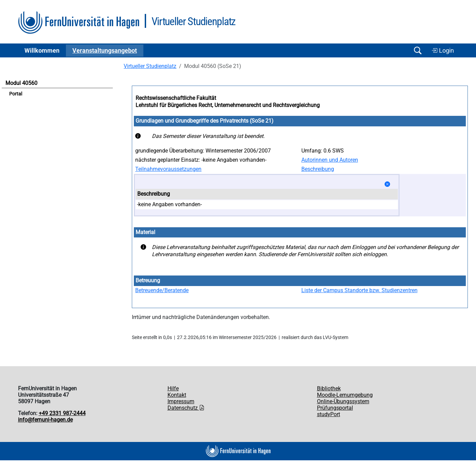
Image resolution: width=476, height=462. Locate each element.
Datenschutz (186, 408)
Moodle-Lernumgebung (345, 395)
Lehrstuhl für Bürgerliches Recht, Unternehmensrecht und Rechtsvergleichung (228, 105)
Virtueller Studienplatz (150, 66)
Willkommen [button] (42, 51)
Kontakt (177, 395)
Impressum (181, 401)
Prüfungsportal (335, 408)
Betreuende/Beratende (162, 290)
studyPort (329, 414)
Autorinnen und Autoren (330, 160)
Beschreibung (318, 169)
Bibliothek (329, 388)
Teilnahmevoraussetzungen (168, 169)
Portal (16, 94)
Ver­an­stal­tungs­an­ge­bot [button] (105, 51)
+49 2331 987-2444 (62, 413)
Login (443, 51)
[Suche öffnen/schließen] (418, 50)
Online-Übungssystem (343, 401)
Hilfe (173, 388)
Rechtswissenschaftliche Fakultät (176, 98)
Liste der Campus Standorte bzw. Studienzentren (359, 290)
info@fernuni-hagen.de (45, 420)
